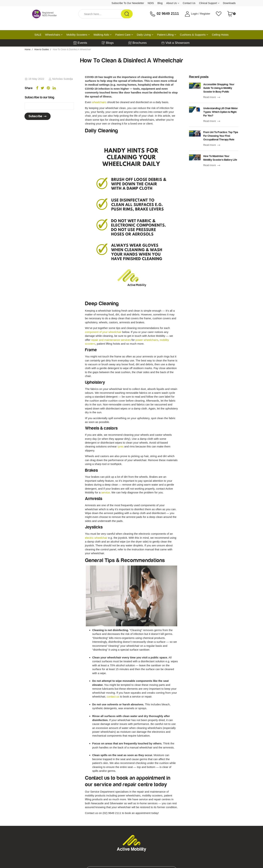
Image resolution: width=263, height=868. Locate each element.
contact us (113, 696)
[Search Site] (127, 14)
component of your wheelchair (103, 332)
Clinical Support (209, 3)
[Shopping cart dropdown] (231, 14)
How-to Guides (42, 49)
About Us (173, 3)
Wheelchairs (54, 35)
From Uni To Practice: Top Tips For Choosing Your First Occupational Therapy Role (221, 136)
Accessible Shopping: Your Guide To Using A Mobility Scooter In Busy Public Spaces (219, 88)
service (106, 492)
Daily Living (145, 35)
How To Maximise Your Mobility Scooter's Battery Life (220, 158)
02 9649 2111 (164, 14)
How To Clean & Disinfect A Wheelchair (72, 49)
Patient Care (124, 35)
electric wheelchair (97, 538)
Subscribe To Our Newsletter (128, 3)
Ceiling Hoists (220, 35)
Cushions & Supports (194, 35)
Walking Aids (103, 35)
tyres (120, 446)
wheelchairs (99, 102)
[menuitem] (37, 88)
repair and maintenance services (111, 340)
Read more (212, 97)
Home (28, 49)
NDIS (151, 3)
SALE (38, 35)
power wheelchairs (147, 340)
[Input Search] (100, 14)
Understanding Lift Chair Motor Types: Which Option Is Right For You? (221, 112)
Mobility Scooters (78, 35)
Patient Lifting (167, 35)
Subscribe (38, 116)
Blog (160, 3)
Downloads (229, 3)
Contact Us (189, 3)
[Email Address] (49, 106)
